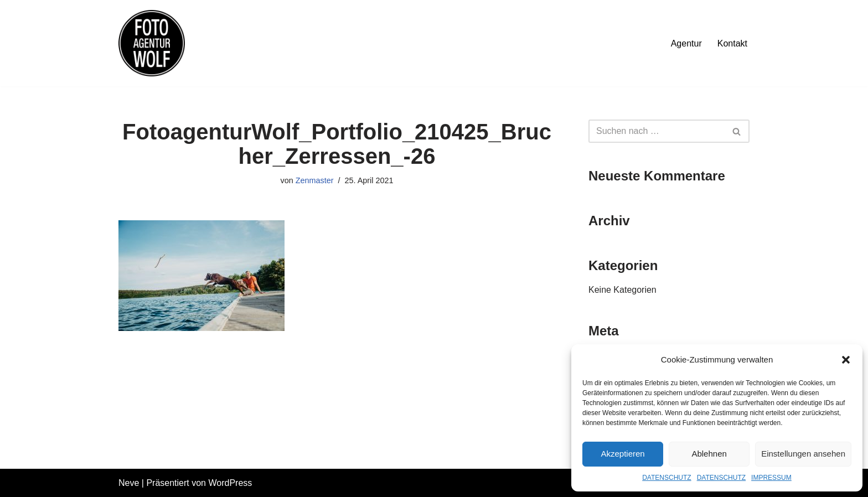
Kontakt (732, 43)
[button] (846, 360)
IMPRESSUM (771, 478)
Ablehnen (709, 454)
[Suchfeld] (657, 131)
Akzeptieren (622, 454)
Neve (129, 483)
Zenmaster (315, 180)
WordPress (230, 483)
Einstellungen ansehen (803, 454)
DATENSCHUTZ (666, 478)
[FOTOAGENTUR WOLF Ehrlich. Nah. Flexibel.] (152, 43)
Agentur (686, 43)
